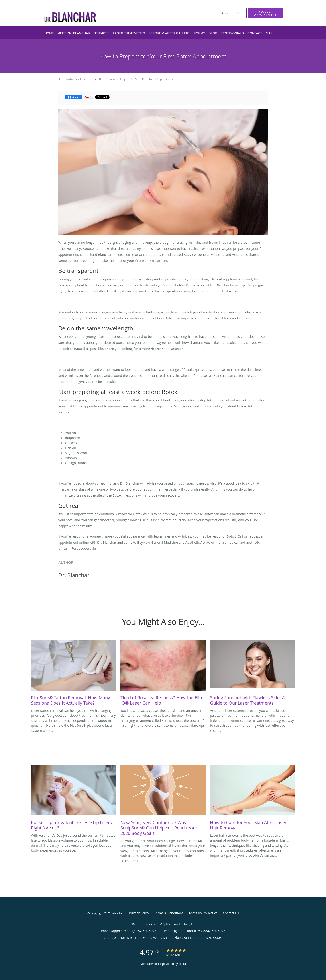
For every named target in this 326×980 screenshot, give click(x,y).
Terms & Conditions (169, 913)
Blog (101, 79)
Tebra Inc (117, 913)
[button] (265, 13)
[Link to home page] (88, 13)
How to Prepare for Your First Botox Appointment (142, 79)
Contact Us (231, 913)
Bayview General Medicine (75, 79)
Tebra (182, 964)
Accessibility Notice (203, 913)
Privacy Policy (139, 913)
